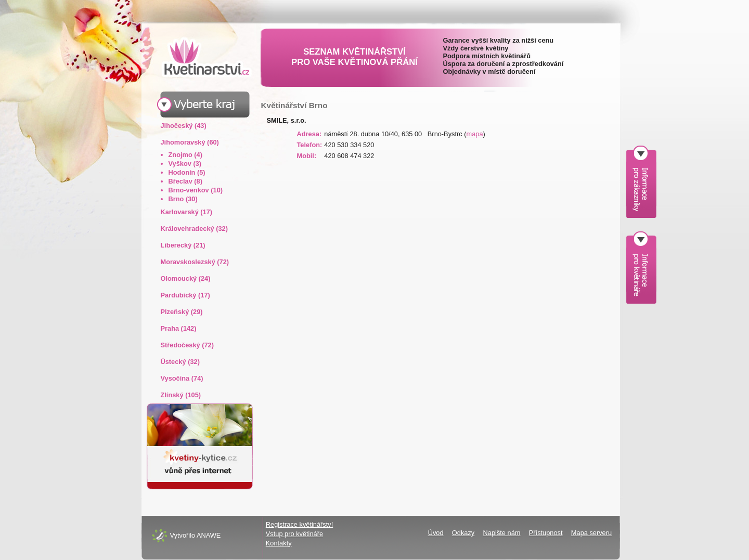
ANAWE (209, 535)
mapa (475, 134)
